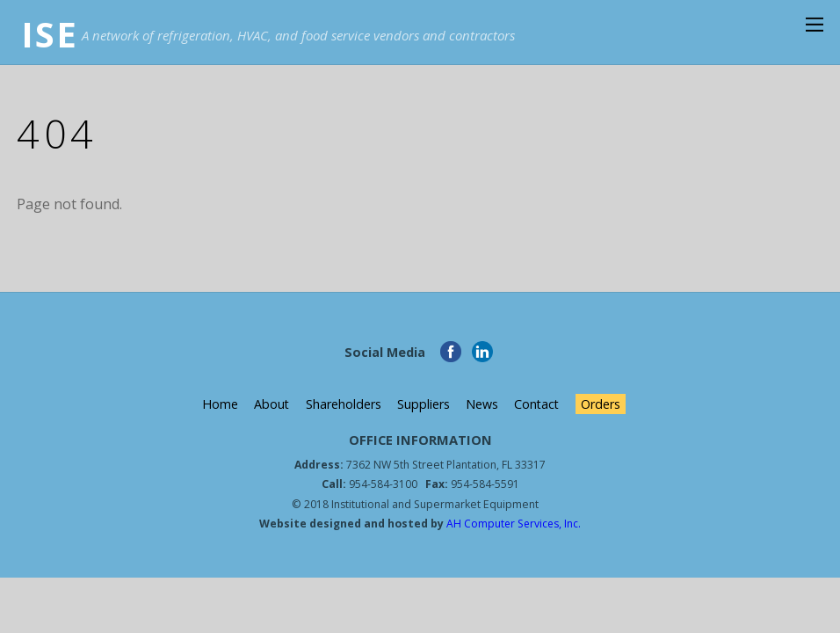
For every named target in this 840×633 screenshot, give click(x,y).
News (482, 404)
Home (218, 404)
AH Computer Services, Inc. (513, 524)
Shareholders (343, 404)
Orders (601, 404)
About (271, 404)
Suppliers (423, 404)
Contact (537, 404)
